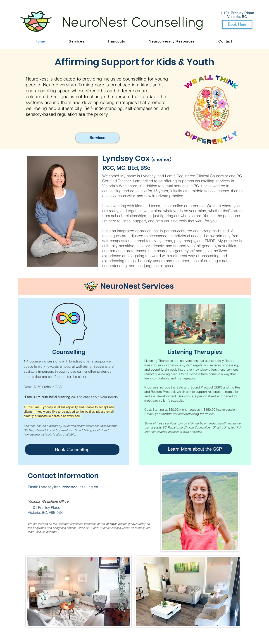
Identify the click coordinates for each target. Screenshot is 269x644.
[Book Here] (237, 24)
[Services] (97, 138)
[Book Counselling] (72, 450)
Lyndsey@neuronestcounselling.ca (69, 487)
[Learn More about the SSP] (195, 449)
